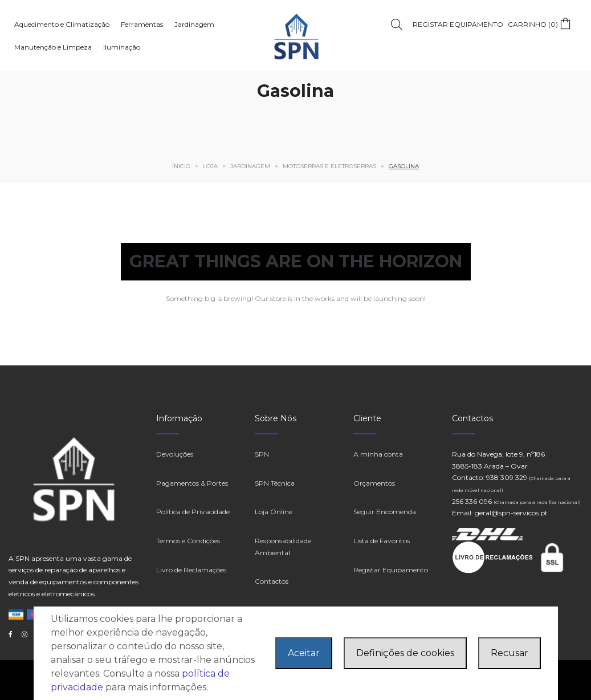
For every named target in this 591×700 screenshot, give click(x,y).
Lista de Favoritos (382, 541)
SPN (262, 454)
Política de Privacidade (193, 512)
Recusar (510, 653)
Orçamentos (374, 483)
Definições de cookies (405, 653)
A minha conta (378, 454)
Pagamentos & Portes (192, 483)
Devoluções (175, 454)
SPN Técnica (275, 483)
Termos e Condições (188, 541)
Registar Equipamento (391, 570)
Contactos (272, 581)
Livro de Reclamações (191, 570)
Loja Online (274, 512)
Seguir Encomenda (385, 512)
